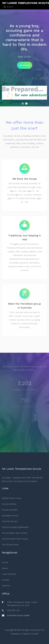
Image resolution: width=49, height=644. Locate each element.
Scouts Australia (10, 510)
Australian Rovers (10, 516)
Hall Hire (6, 586)
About (5, 568)
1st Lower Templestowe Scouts (26, 3)
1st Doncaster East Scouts (15, 533)
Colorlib (35, 634)
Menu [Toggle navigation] (9, 7)
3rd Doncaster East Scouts (15, 539)
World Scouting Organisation (15, 527)
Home (5, 562)
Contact (6, 580)
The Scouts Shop (10, 545)
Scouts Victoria (9, 504)
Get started (25, 65)
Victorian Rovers (10, 521)
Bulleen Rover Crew (12, 498)
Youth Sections (9, 574)
